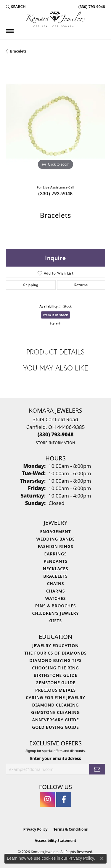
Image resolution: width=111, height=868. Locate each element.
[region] (55, 122)
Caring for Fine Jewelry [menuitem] (55, 697)
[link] (91, 7)
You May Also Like (56, 368)
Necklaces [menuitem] (55, 569)
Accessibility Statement (55, 841)
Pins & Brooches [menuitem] (56, 606)
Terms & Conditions (70, 829)
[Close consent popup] (102, 859)
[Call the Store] (56, 434)
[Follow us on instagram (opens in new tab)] (47, 799)
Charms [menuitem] (55, 591)
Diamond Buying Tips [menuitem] (55, 660)
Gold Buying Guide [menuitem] (55, 727)
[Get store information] (55, 443)
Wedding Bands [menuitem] (56, 539)
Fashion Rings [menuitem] (55, 546)
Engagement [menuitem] (55, 532)
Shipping (31, 285)
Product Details (55, 352)
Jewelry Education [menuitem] (55, 646)
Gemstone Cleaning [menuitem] (55, 712)
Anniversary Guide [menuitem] (55, 720)
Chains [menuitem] (56, 583)
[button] (16, 7)
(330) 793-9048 (55, 193)
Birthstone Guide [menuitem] (56, 675)
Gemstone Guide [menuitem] (55, 683)
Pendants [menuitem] (55, 561)
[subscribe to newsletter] (97, 769)
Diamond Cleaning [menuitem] (56, 705)
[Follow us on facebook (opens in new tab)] (64, 799)
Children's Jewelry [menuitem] (55, 613)
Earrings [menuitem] (56, 554)
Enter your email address (55, 758)
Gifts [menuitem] (55, 621)
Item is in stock (56, 315)
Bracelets (18, 51)
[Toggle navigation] (10, 31)
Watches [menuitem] (56, 598)
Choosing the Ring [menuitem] (55, 668)
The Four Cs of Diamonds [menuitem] (55, 653)
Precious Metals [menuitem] (55, 690)
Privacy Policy (36, 829)
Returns (81, 285)
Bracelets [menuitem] (55, 576)
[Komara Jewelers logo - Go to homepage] (56, 19)
